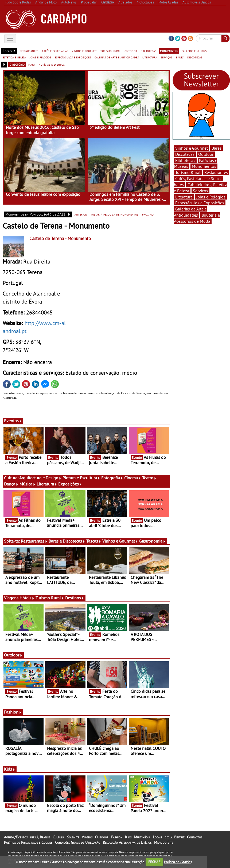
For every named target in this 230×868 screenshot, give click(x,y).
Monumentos (204, 166)
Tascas (94, 541)
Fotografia (112, 478)
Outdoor (13, 655)
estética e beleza (14, 57)
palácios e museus (194, 51)
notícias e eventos (52, 64)
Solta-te (73, 837)
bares (180, 57)
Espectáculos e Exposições (200, 203)
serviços (167, 57)
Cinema (133, 478)
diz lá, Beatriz (40, 837)
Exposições (70, 484)
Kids (10, 769)
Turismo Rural (50, 598)
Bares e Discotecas (67, 541)
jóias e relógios (40, 57)
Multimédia (142, 837)
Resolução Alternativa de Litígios (127, 842)
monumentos (169, 51)
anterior (81, 214)
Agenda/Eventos (16, 837)
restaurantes (29, 51)
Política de (178, 862)
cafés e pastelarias (55, 51)
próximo (148, 214)
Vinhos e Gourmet (120, 541)
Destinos (75, 598)
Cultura (59, 837)
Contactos (195, 837)
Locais (157, 837)
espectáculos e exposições (73, 57)
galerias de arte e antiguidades (117, 57)
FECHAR (154, 862)
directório (17, 64)
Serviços (200, 191)
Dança (11, 484)
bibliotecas (149, 51)
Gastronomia (152, 541)
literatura (150, 57)
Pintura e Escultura (81, 478)
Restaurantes (34, 541)
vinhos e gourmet (84, 51)
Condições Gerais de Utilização (78, 842)
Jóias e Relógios (211, 197)
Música (28, 484)
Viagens (87, 837)
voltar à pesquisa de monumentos (114, 214)
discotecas (195, 57)
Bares (217, 148)
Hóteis (27, 598)
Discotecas (185, 154)
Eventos (13, 421)
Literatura (47, 484)
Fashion (13, 712)
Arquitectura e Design (40, 478)
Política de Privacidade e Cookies (28, 842)
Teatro (149, 478)
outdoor (131, 51)
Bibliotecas (185, 160)
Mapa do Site (164, 842)
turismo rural (111, 51)
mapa (32, 64)
